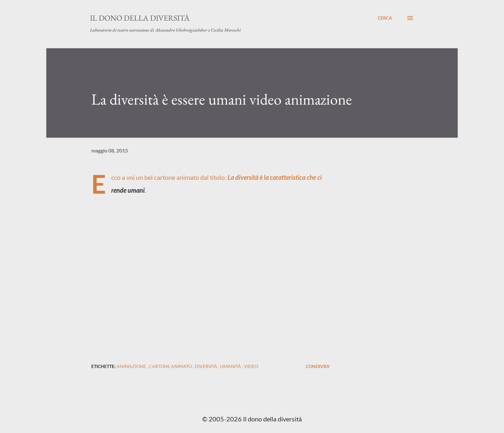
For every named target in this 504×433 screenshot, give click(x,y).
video (251, 366)
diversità (207, 366)
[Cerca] (385, 18)
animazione (132, 366)
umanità (231, 366)
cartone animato (171, 366)
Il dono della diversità (140, 18)
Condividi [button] (317, 366)
